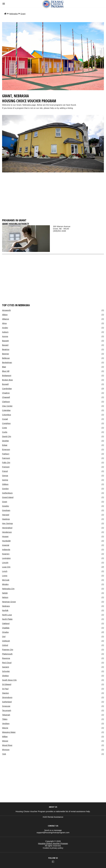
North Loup (7, 615)
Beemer (6, 354)
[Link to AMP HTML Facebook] (53, 862)
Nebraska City (8, 589)
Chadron (6, 393)
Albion (5, 315)
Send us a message (53, 830)
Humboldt (6, 541)
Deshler (6, 441)
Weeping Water (9, 732)
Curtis (5, 432)
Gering (5, 480)
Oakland (6, 623)
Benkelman (7, 362)
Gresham (6, 510)
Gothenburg (7, 493)
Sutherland (7, 702)
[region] (53, 197)
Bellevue (6, 358)
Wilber (5, 737)
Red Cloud (7, 663)
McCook (6, 580)
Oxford (5, 645)
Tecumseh (7, 710)
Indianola (6, 549)
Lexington (6, 558)
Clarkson (6, 402)
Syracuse (6, 706)
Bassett (5, 341)
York (4, 754)
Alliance (6, 319)
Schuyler (6, 671)
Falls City (6, 462)
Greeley (6, 506)
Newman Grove (9, 602)
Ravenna (6, 658)
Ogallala (6, 628)
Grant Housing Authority (16, 224)
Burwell (5, 384)
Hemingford (7, 528)
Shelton (5, 676)
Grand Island (8, 497)
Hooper (5, 536)
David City (7, 436)
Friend (5, 471)
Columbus (7, 415)
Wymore (6, 750)
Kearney (6, 554)
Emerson (6, 449)
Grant (23, 14)
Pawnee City (8, 650)
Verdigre (6, 723)
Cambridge (7, 389)
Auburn (5, 332)
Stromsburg (7, 697)
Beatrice (6, 349)
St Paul (5, 689)
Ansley (5, 328)
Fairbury (6, 454)
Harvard (6, 515)
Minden (5, 584)
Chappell (6, 397)
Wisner (5, 741)
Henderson (7, 532)
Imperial (6, 545)
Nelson (5, 597)
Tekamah (6, 715)
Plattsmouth (7, 654)
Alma (4, 323)
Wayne (5, 728)
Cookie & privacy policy (53, 848)
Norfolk (5, 610)
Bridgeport (7, 375)
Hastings (6, 519)
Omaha (5, 632)
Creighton (6, 423)
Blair (4, 367)
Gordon (5, 489)
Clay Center (7, 406)
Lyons (5, 576)
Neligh (5, 593)
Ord (4, 636)
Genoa (5, 476)
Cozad (5, 419)
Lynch (5, 571)
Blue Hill (6, 371)
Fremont (6, 467)
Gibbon (5, 484)
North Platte (7, 619)
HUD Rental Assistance (53, 817)
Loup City (6, 567)
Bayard (5, 345)
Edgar (5, 445)
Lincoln (5, 563)
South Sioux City (9, 680)
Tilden (5, 719)
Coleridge (6, 410)
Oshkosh (6, 641)
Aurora (5, 336)
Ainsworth (6, 310)
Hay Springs (7, 523)
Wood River (7, 745)
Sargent (6, 667)
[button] (4, 4)
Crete (5, 428)
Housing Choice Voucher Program (53, 843)
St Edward (7, 684)
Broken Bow (7, 380)
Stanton (6, 693)
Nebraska (13, 14)
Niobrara (6, 606)
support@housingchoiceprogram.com (53, 832)
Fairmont (6, 458)
